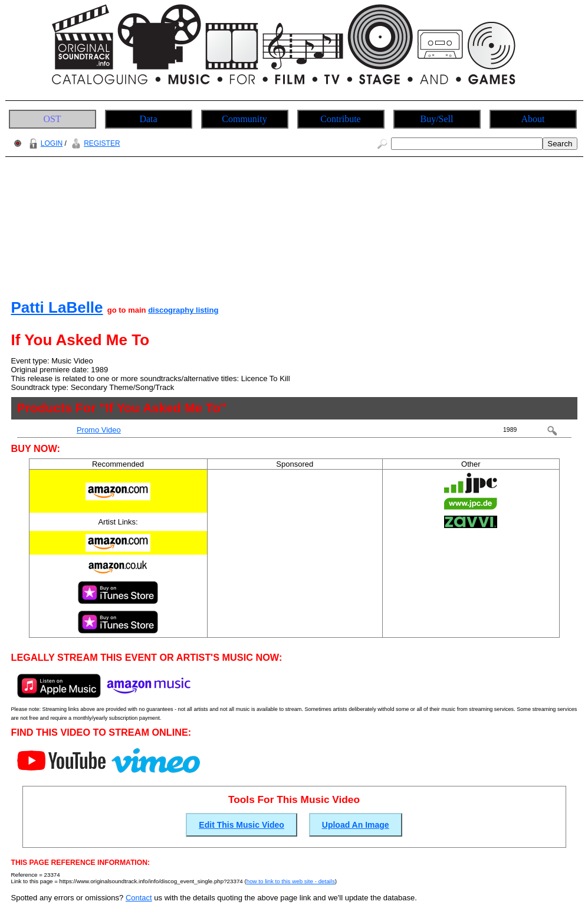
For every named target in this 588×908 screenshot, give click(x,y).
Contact (139, 898)
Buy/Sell (436, 119)
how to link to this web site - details (291, 881)
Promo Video (99, 430)
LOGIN (44, 143)
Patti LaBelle (57, 307)
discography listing (183, 310)
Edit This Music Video (241, 825)
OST (52, 119)
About (533, 119)
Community (244, 119)
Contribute (340, 119)
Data (148, 119)
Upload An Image (356, 825)
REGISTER (94, 143)
